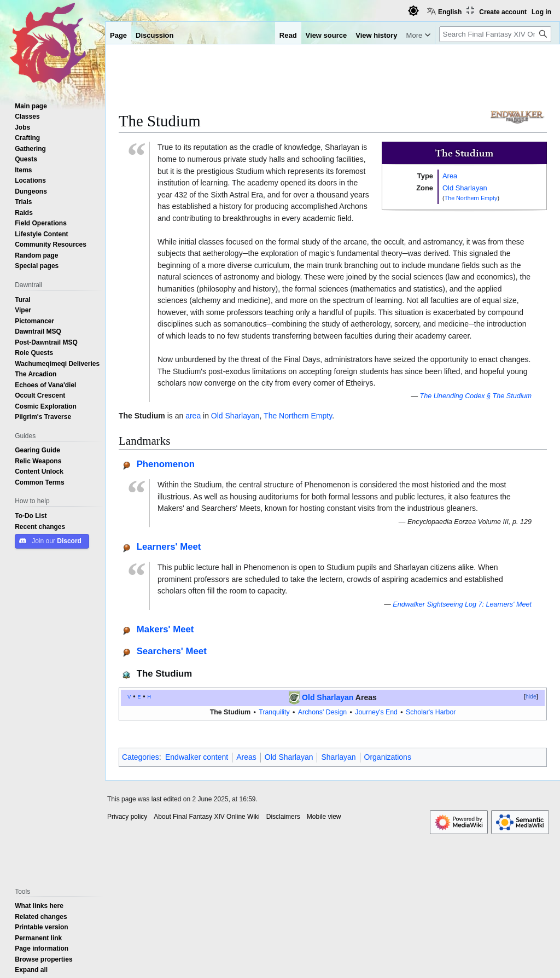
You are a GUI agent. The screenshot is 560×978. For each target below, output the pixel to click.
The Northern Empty (471, 198)
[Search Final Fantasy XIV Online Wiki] (495, 34)
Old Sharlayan (465, 188)
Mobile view (324, 817)
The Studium (231, 712)
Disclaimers (283, 817)
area (193, 416)
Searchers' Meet (172, 651)
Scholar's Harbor (431, 712)
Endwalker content (197, 757)
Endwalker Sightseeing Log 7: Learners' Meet (462, 604)
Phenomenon (166, 464)
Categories (141, 757)
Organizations (388, 757)
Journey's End (376, 712)
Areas (246, 757)
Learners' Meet (169, 546)
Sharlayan (338, 757)
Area (450, 176)
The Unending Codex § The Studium (476, 396)
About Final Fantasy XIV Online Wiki (206, 817)
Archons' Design (322, 712)
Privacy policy (127, 817)
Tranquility (274, 712)
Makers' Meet (165, 629)
